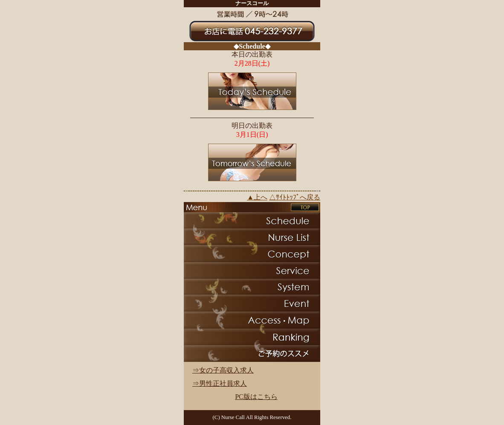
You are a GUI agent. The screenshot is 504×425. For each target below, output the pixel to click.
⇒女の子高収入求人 (223, 370)
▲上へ (257, 197)
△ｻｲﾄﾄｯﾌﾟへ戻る (295, 197)
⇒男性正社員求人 (220, 383)
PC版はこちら (256, 397)
